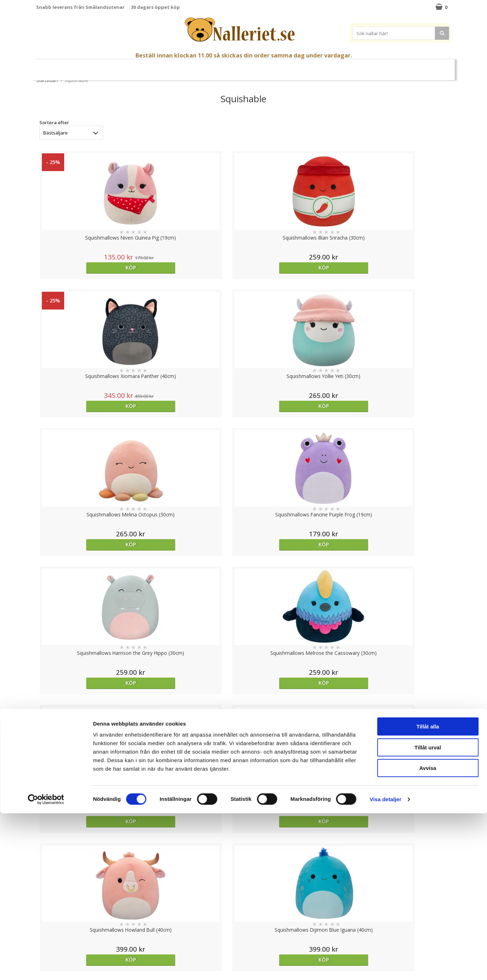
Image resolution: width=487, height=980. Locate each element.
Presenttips (262, 67)
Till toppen (243, 855)
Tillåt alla (428, 893)
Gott (292, 67)
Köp (86, 267)
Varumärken (372, 67)
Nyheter (85, 67)
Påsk (110, 67)
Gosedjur (172, 67)
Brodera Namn (325, 67)
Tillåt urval (428, 914)
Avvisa (428, 935)
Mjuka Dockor (215, 67)
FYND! (404, 67)
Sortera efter (54, 122)
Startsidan (47, 80)
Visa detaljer (385, 966)
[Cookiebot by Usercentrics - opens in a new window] (46, 966)
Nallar (138, 67)
